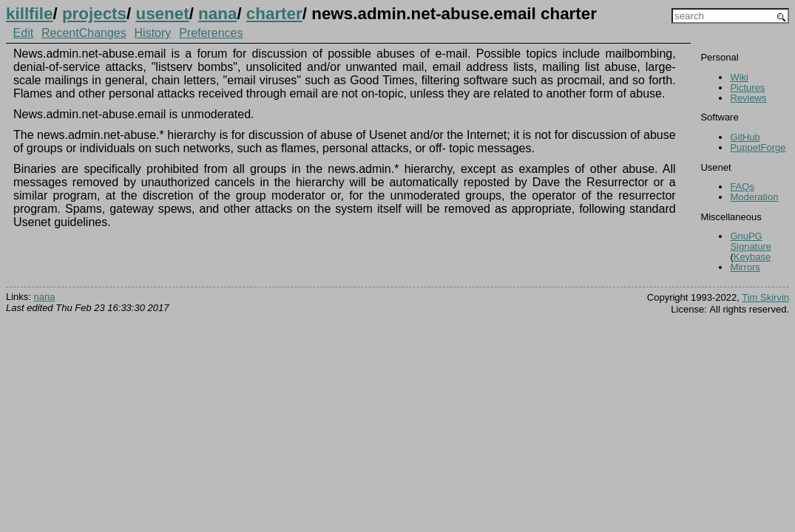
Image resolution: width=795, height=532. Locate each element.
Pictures (747, 88)
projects (94, 14)
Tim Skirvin (765, 297)
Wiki (739, 77)
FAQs (742, 187)
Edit (24, 33)
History (153, 33)
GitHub (745, 137)
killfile (29, 14)
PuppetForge (758, 147)
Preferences (211, 33)
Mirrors (745, 267)
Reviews (748, 98)
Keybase (752, 257)
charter (274, 14)
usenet (162, 14)
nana (217, 14)
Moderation (754, 197)
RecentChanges (84, 33)
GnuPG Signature (751, 241)
